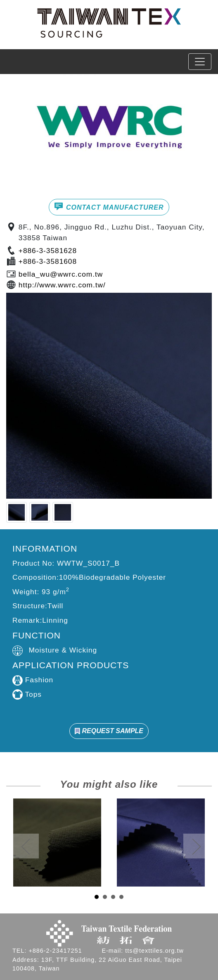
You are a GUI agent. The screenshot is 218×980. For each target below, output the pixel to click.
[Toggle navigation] (200, 62)
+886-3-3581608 (48, 261)
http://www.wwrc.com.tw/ (62, 285)
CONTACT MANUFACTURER (109, 206)
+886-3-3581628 (48, 251)
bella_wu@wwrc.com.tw (61, 274)
